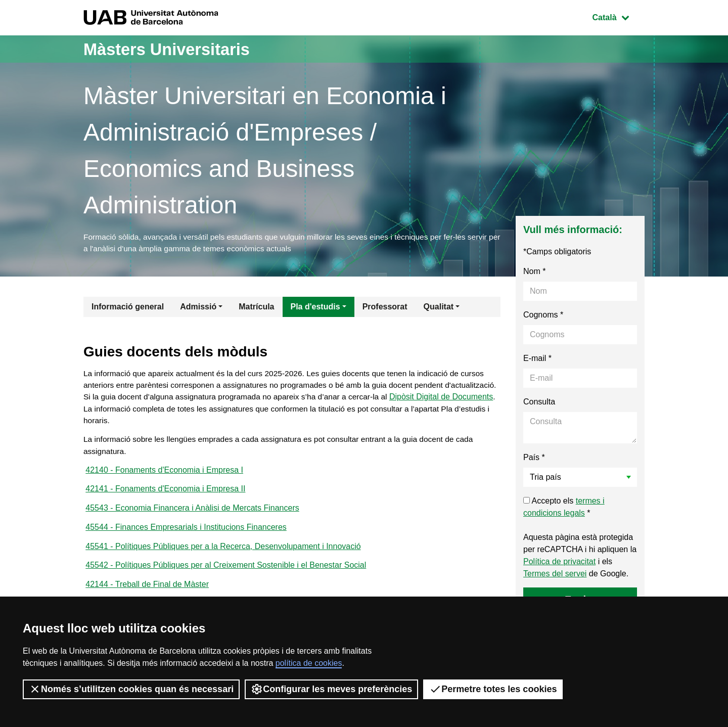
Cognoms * (543, 316)
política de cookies (309, 663)
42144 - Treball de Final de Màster (147, 594)
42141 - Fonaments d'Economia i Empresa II (165, 495)
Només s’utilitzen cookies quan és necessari (131, 689)
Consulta (539, 403)
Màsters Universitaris (175, 49)
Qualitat (439, 308)
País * (534, 459)
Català (618, 16)
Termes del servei (555, 575)
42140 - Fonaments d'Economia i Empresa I (164, 475)
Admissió (198, 308)
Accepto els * (564, 508)
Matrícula (256, 308)
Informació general (128, 308)
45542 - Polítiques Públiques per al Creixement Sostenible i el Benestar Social (226, 574)
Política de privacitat (559, 563)
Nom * (534, 273)
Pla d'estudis (315, 308)
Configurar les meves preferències (331, 689)
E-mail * (537, 360)
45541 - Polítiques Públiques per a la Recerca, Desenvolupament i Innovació (223, 554)
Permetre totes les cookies (493, 689)
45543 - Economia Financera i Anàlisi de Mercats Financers (192, 515)
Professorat (385, 308)
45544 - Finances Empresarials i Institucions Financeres (186, 535)
